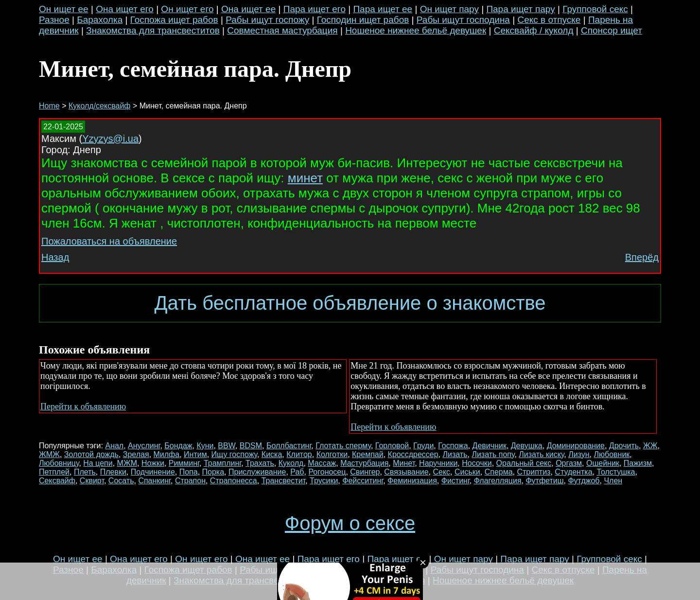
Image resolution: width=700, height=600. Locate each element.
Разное (54, 20)
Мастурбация (364, 463)
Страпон (190, 481)
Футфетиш (544, 481)
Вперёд (642, 257)
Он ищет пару (449, 9)
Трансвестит (284, 481)
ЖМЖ (49, 454)
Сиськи (467, 472)
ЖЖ (650, 446)
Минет (404, 463)
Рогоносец (327, 472)
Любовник (612, 454)
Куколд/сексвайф (100, 106)
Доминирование (576, 446)
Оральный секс (524, 463)
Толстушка (616, 472)
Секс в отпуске (549, 20)
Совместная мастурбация (282, 30)
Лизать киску (541, 454)
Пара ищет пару (520, 9)
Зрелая (136, 454)
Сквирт (92, 481)
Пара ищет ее (383, 9)
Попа (189, 472)
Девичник (490, 446)
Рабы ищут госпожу (267, 20)
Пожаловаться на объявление (109, 241)
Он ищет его (187, 9)
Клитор (299, 454)
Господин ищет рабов (363, 20)
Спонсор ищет (612, 30)
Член (613, 481)
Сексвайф (57, 481)
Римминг (184, 463)
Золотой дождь (91, 454)
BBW (227, 446)
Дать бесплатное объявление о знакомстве (350, 303)
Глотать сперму (343, 446)
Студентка (573, 472)
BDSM (251, 446)
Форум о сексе (350, 523)
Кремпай (368, 454)
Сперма (499, 472)
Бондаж (178, 446)
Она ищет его (125, 9)
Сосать (121, 481)
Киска (272, 454)
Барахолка (100, 20)
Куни (205, 446)
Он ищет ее (64, 9)
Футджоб (584, 481)
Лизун (579, 454)
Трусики (324, 481)
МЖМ (127, 463)
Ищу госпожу (234, 454)
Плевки (113, 472)
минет (305, 178)
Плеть (85, 472)
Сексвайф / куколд (534, 30)
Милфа (167, 454)
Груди (423, 446)
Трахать (260, 463)
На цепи (98, 463)
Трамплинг (222, 463)
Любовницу (59, 463)
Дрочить (624, 446)
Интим (195, 454)
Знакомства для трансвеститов (153, 30)
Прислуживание (257, 472)
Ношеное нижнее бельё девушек (416, 30)
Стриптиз (534, 472)
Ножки (153, 463)
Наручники (438, 463)
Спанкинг (154, 481)
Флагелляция (498, 481)
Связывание (406, 472)
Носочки (477, 463)
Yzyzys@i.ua (110, 139)
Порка (213, 472)
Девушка (527, 446)
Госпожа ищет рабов (174, 20)
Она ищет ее (248, 9)
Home (49, 106)
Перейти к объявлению (83, 406)
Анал (114, 446)
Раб (297, 472)
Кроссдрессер (413, 454)
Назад (55, 257)
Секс (441, 472)
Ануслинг (144, 446)
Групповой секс (595, 9)
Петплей (54, 472)
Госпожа (453, 446)
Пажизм (638, 463)
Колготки (332, 454)
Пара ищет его (315, 9)
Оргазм (569, 463)
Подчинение (153, 472)
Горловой (392, 446)
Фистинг (455, 481)
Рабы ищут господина (463, 20)
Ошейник (603, 463)
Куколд (291, 463)
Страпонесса (234, 481)
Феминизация (412, 481)
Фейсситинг (363, 481)
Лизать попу (493, 454)
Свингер (365, 472)
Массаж (322, 463)
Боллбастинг (289, 446)
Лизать (455, 454)
